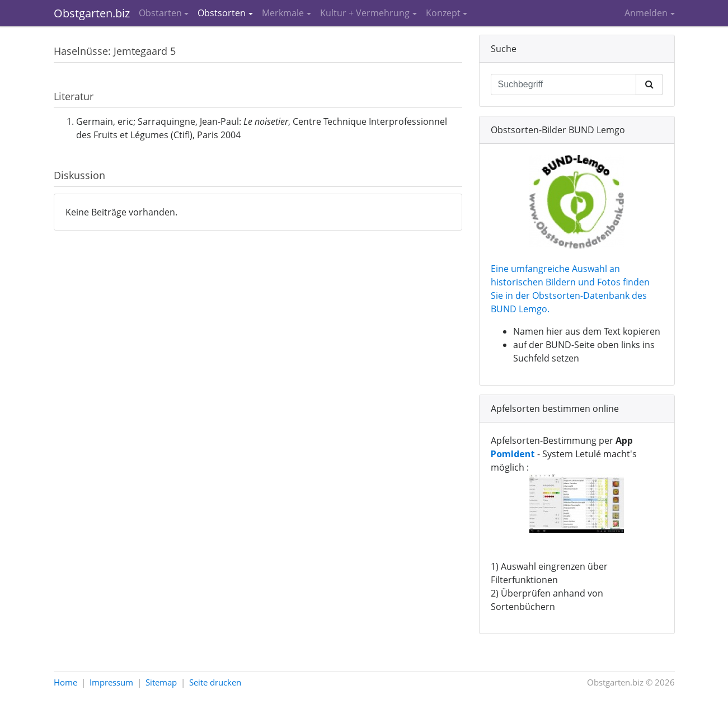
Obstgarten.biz (92, 13)
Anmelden (646, 13)
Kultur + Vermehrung (365, 13)
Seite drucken (215, 682)
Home (65, 682)
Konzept (443, 13)
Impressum (111, 682)
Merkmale (283, 13)
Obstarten (160, 13)
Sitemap (161, 682)
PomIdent (513, 454)
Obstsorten (222, 13)
